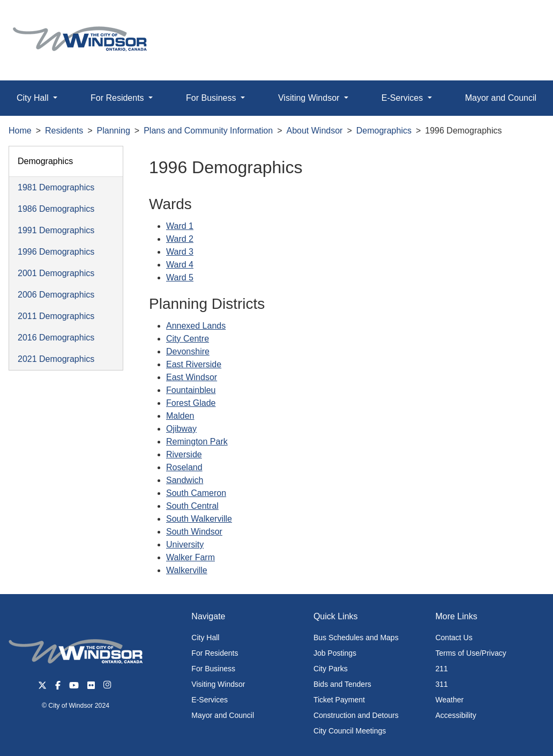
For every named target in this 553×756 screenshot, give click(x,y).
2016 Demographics (56, 338)
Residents (64, 131)
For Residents (215, 653)
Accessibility (455, 715)
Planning (114, 131)
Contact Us (454, 638)
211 (441, 669)
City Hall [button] (34, 98)
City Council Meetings (350, 731)
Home (20, 131)
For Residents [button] (118, 98)
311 (441, 684)
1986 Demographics (56, 209)
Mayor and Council (223, 715)
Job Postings (335, 653)
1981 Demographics (56, 187)
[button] (521, 20)
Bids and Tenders (342, 684)
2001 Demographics (56, 273)
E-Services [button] (403, 98)
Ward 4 (180, 265)
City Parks (331, 669)
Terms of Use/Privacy (470, 653)
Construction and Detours (356, 715)
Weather (449, 700)
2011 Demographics (56, 316)
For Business (213, 669)
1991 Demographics (56, 230)
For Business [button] (212, 98)
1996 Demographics (56, 252)
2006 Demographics (56, 295)
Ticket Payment (339, 700)
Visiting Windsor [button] (310, 98)
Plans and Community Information (208, 131)
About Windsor (315, 131)
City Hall (205, 638)
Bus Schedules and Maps (356, 638)
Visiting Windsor (218, 684)
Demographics (384, 131)
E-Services (210, 700)
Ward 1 (180, 226)
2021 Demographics (56, 359)
